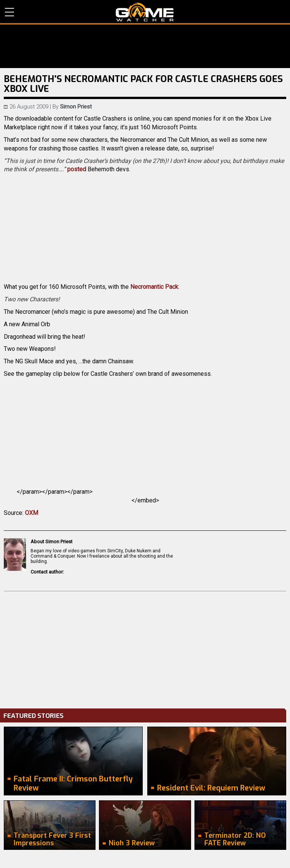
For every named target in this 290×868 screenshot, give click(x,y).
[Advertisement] (145, 648)
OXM (32, 513)
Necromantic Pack (154, 287)
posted (77, 169)
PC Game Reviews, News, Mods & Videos (145, 12)
